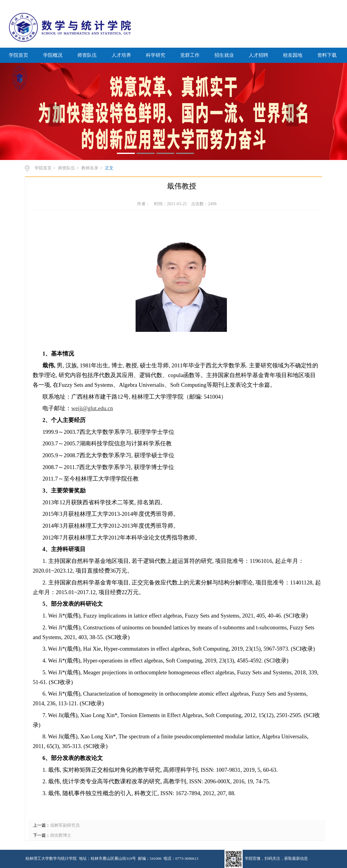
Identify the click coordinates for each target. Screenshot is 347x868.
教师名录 (90, 168)
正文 (109, 168)
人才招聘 (258, 55)
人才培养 (121, 55)
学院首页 (19, 55)
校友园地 (293, 55)
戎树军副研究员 (65, 825)
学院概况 (53, 55)
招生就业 (224, 55)
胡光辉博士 (61, 835)
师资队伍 (87, 55)
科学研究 (156, 55)
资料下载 (327, 55)
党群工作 (190, 55)
